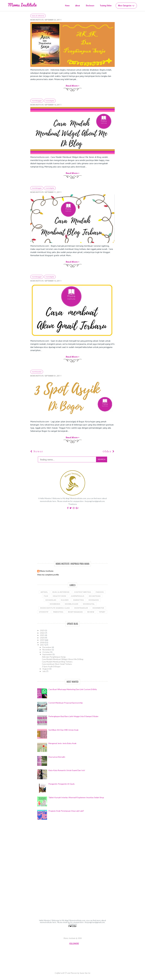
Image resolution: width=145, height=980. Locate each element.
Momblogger (37, 101)
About (78, 6)
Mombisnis (55, 604)
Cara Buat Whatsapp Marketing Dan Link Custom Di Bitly (73, 689)
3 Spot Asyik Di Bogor (51, 666)
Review (91, 612)
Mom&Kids (94, 600)
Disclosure (90, 6)
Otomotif (44, 612)
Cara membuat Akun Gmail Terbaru (57, 664)
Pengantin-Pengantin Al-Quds (62, 784)
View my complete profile (48, 575)
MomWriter (98, 608)
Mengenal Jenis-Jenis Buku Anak (62, 743)
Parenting (58, 612)
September (47, 654)
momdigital (50, 101)
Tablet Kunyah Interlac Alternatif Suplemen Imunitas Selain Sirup (76, 797)
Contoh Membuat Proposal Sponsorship (66, 703)
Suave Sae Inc (85, 973)
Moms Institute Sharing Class (55, 608)
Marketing (79, 600)
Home (67, 6)
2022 (42, 633)
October (46, 652)
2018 (42, 642)
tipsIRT (102, 612)
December (47, 647)
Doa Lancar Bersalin (57, 757)
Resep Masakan (75, 612)
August (46, 669)
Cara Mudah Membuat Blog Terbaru (57, 662)
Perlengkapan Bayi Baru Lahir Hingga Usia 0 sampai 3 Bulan (73, 716)
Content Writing (83, 592)
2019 (42, 640)
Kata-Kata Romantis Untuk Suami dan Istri (67, 770)
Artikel (44, 592)
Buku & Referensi (38, 16)
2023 (42, 630)
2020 (42, 638)
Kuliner (65, 600)
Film (46, 596)
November (47, 650)
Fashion (100, 592)
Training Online (106, 6)
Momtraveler (37, 372)
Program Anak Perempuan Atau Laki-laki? (66, 811)
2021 (42, 635)
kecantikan (95, 596)
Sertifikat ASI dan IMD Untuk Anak (63, 730)
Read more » (72, 86)
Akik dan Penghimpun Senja (54, 657)
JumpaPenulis (78, 596)
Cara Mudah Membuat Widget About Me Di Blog (63, 659)
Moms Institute (22, 5)
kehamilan (51, 600)
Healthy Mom (59, 596)
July (44, 671)
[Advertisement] (72, 535)
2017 (42, 645)
